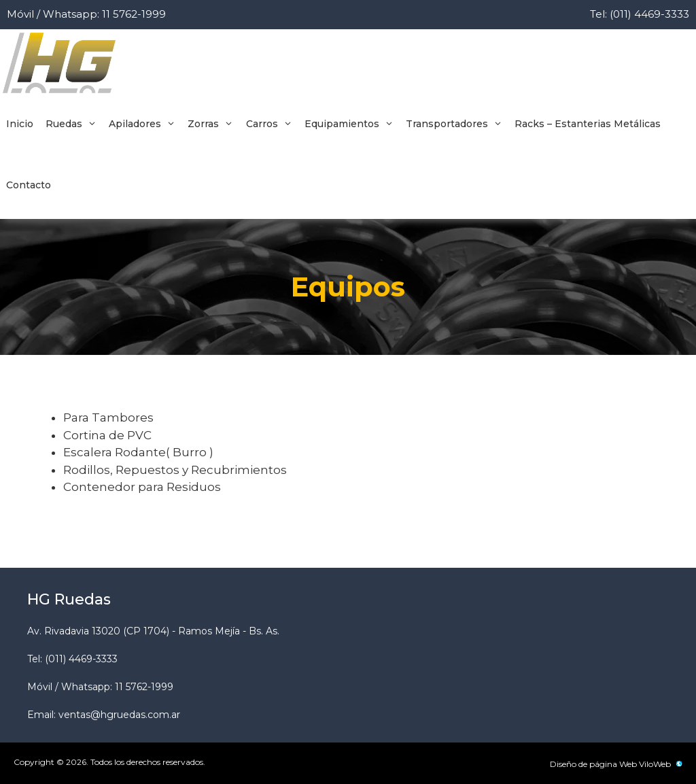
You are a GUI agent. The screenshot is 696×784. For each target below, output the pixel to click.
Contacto (29, 185)
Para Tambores (108, 417)
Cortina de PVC (107, 435)
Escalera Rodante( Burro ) (138, 452)
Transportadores (457, 124)
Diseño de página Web (593, 764)
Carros (272, 124)
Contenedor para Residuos (142, 487)
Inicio (20, 124)
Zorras (213, 124)
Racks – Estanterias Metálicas (588, 124)
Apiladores (145, 124)
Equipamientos (352, 124)
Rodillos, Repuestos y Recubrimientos (175, 470)
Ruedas (74, 124)
